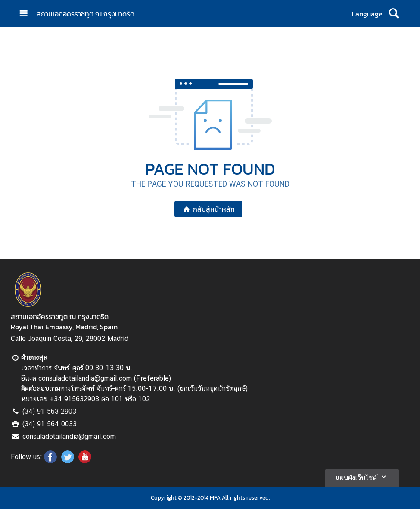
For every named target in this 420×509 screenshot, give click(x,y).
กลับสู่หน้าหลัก (208, 209)
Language (367, 14)
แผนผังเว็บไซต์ (362, 477)
